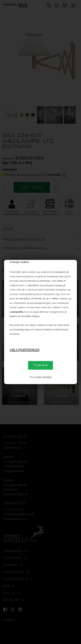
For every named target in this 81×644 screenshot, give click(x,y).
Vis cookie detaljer (40, 377)
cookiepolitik (16, 312)
